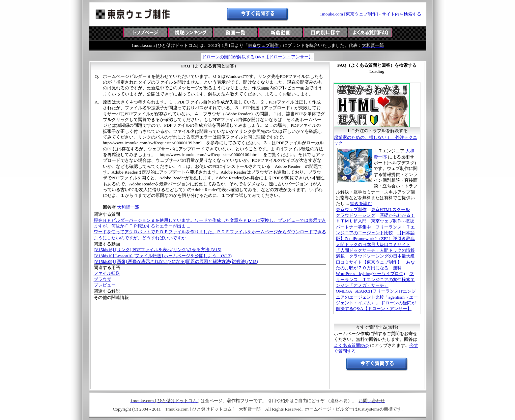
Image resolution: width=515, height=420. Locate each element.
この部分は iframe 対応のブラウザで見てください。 (258, 38)
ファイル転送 (107, 273)
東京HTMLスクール (391, 209)
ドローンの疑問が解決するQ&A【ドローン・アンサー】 (257, 57)
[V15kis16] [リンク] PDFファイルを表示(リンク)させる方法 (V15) (158, 250)
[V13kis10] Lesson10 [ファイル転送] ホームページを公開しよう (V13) (163, 256)
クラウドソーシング (356, 215)
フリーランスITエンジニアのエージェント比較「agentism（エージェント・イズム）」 (377, 297)
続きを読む (361, 203)
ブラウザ (103, 279)
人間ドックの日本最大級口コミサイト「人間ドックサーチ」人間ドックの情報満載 (375, 250)
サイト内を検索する (402, 14)
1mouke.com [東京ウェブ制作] (349, 14)
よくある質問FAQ (351, 345)
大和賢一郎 (128, 207)
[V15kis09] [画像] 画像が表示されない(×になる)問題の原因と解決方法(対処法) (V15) (176, 261)
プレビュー (105, 285)
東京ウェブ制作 (351, 209)
